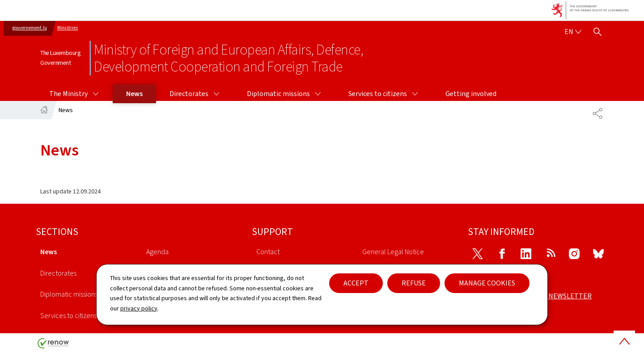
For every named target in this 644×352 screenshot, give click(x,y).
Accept (356, 283)
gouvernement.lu (30, 28)
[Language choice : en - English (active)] (573, 32)
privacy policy (139, 308)
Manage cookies (487, 283)
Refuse (414, 283)
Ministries (68, 28)
